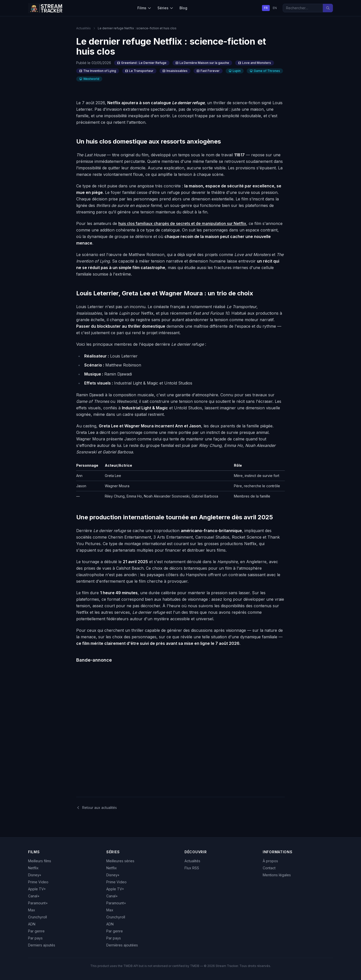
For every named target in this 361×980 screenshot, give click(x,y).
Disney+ (35, 875)
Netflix (33, 868)
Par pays (35, 938)
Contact (269, 868)
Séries (165, 8)
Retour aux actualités (97, 808)
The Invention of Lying (98, 71)
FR (266, 8)
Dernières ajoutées (122, 945)
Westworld (89, 79)
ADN (32, 924)
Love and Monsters (255, 63)
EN (275, 8)
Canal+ (34, 896)
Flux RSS (192, 868)
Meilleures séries (120, 861)
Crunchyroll (37, 917)
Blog (183, 8)
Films (144, 8)
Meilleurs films (40, 861)
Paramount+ (38, 903)
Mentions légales (277, 875)
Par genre (36, 931)
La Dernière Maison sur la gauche (202, 63)
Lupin (235, 71)
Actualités (83, 28)
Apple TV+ (37, 889)
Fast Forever (208, 71)
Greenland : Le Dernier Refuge (142, 63)
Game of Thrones (265, 71)
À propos (270, 861)
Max (32, 910)
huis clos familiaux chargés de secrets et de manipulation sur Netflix (182, 223)
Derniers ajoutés (42, 945)
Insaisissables (175, 71)
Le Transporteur (139, 71)
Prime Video (38, 882)
